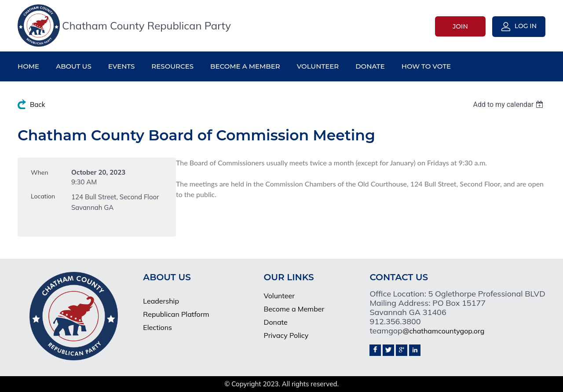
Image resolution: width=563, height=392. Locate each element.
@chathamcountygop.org (443, 331)
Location (43, 196)
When (40, 172)
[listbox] (509, 104)
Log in (526, 26)
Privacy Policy (286, 335)
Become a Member (294, 309)
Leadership (161, 301)
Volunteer (279, 296)
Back (37, 104)
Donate (275, 322)
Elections (157, 327)
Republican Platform (176, 314)
